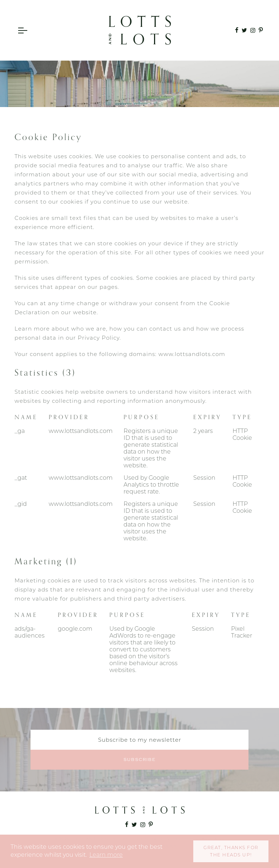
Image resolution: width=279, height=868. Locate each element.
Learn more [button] (106, 855)
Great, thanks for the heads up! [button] (231, 851)
